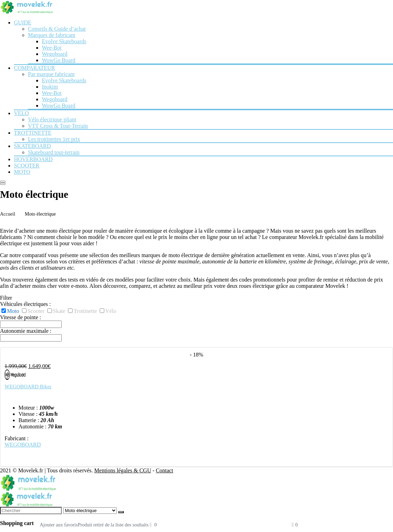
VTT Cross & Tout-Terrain (58, 126)
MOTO (22, 172)
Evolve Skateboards (64, 41)
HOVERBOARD (33, 159)
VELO (21, 113)
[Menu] (3, 182)
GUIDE (23, 23)
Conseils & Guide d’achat (57, 29)
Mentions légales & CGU (123, 470)
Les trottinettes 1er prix (54, 139)
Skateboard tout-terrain (54, 152)
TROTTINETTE (33, 133)
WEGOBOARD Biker (28, 387)
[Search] (3, 184)
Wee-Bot (52, 48)
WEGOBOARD (23, 445)
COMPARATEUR (35, 68)
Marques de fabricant (52, 35)
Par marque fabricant (51, 74)
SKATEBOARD (32, 146)
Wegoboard (55, 54)
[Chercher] (121, 512)
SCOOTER (27, 166)
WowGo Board (59, 60)
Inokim (50, 87)
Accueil (8, 214)
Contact (165, 470)
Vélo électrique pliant (52, 119)
